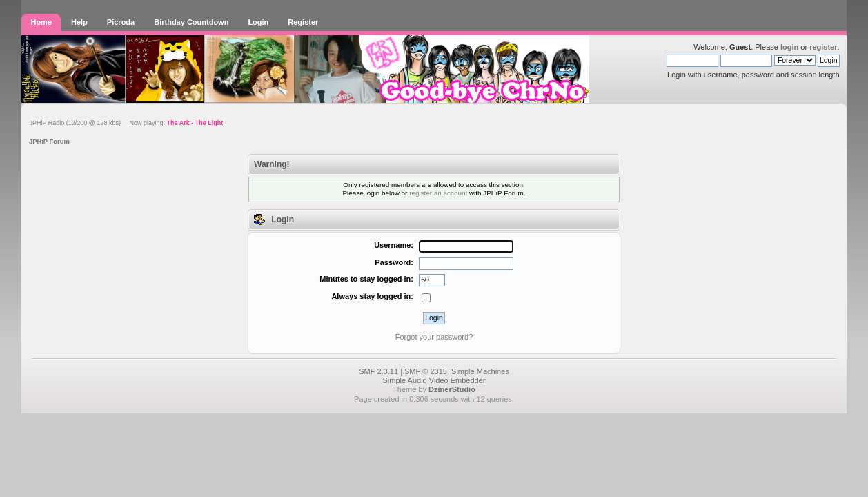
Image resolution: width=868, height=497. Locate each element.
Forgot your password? (434, 337)
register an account (438, 193)
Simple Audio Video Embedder (434, 380)
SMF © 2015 (426, 371)
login (789, 47)
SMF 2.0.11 (378, 371)
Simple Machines (480, 371)
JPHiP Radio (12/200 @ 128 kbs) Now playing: (126, 123)
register (823, 47)
